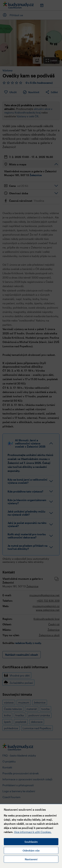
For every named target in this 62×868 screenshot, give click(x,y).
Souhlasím (31, 842)
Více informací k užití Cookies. (33, 832)
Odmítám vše (31, 850)
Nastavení (31, 859)
